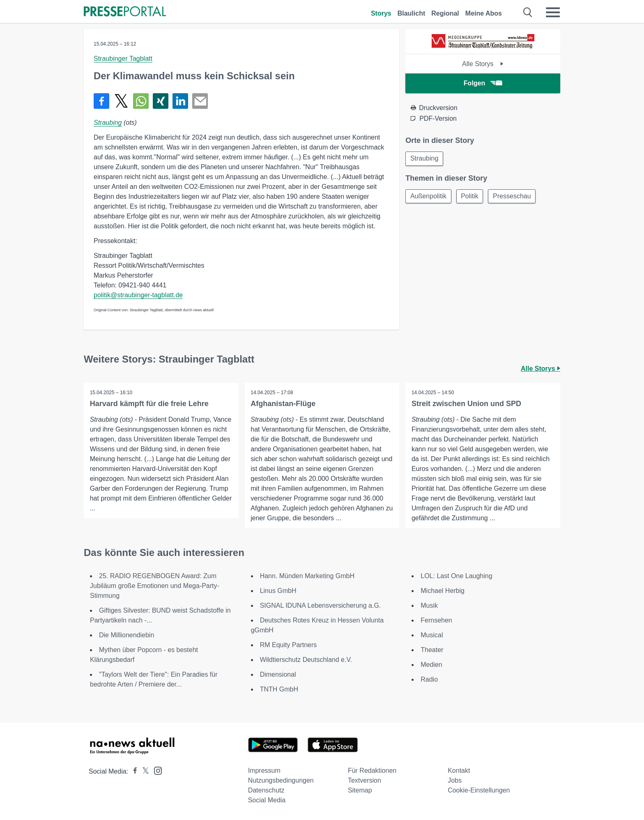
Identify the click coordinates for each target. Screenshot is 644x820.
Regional (445, 13)
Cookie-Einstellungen (479, 790)
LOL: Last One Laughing (456, 576)
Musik (429, 605)
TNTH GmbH (279, 689)
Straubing (108, 123)
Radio (429, 679)
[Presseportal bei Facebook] (133, 771)
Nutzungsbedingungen (281, 780)
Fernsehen (436, 620)
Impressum (264, 771)
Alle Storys (483, 64)
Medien (431, 665)
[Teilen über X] (121, 101)
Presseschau (515, 197)
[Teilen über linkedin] (180, 101)
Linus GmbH (278, 591)
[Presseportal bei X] (143, 771)
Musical (432, 635)
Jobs (455, 780)
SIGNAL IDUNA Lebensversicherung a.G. (321, 605)
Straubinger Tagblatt (123, 59)
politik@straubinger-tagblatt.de (138, 295)
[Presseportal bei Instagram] (155, 770)
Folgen (483, 83)
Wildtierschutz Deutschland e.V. (306, 660)
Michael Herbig (443, 591)
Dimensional (278, 674)
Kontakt (459, 771)
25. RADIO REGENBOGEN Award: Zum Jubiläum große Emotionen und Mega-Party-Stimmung (155, 586)
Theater (432, 650)
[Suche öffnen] (528, 12)
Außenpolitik (429, 197)
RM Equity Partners (289, 645)
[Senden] (200, 101)
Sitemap (360, 790)
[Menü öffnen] (553, 12)
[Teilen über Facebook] (101, 101)
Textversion (365, 780)
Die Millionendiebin (126, 635)
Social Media (267, 800)
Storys (381, 13)
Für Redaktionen (372, 771)
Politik (471, 197)
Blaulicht (412, 13)
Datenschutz (266, 790)
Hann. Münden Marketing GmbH (307, 576)
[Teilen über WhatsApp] (141, 101)
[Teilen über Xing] (161, 101)
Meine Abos (484, 13)
